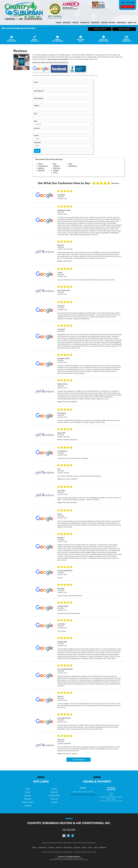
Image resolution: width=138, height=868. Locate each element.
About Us (132, 23)
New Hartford (56, 165)
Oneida (56, 170)
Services (95, 23)
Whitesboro (73, 166)
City (36, 113)
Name (36, 82)
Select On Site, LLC (75, 857)
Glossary (28, 805)
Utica (70, 164)
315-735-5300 (69, 829)
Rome (55, 172)
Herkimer (41, 168)
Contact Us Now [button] (128, 7)
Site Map (54, 802)
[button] (100, 29)
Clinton (40, 164)
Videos (75, 23)
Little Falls (41, 170)
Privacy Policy (28, 802)
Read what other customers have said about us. (50, 62)
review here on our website (58, 59)
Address (37, 106)
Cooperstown (43, 166)
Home (59, 23)
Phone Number (39, 98)
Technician (37, 142)
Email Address (39, 91)
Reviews (67, 23)
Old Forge (57, 168)
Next (37, 151)
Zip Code (37, 128)
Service (36, 135)
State (35, 121)
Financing (121, 23)
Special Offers (108, 23)
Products (85, 23)
